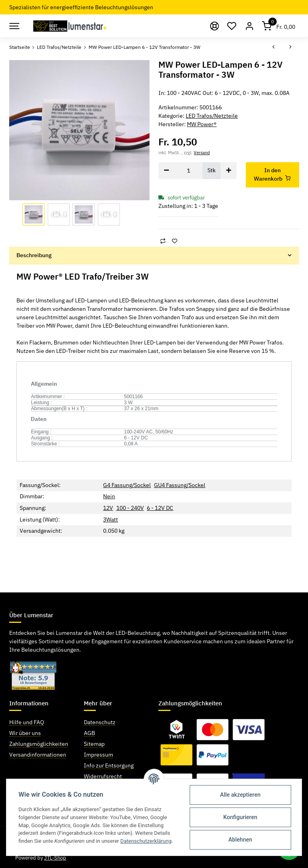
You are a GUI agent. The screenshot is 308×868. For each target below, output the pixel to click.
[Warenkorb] (279, 26)
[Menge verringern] (166, 171)
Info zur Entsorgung (109, 765)
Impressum (98, 755)
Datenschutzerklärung (146, 841)
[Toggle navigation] (14, 26)
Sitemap (94, 744)
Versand (202, 152)
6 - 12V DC (160, 508)
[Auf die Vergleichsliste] (163, 241)
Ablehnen (240, 840)
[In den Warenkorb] (273, 175)
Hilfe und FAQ (27, 722)
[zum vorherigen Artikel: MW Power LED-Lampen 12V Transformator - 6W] (274, 47)
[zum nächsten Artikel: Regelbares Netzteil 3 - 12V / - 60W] (290, 47)
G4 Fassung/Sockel (127, 485)
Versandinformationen (38, 755)
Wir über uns (25, 733)
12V (108, 508)
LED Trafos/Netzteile (212, 116)
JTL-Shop (55, 858)
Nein (109, 496)
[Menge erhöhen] (229, 171)
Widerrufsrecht (103, 776)
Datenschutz (100, 722)
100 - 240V (130, 508)
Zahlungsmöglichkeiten (39, 744)
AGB (89, 733)
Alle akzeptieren (240, 795)
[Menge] (188, 171)
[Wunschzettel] (232, 26)
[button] (249, 26)
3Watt (110, 520)
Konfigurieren (240, 817)
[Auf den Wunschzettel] (174, 241)
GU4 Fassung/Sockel (180, 485)
